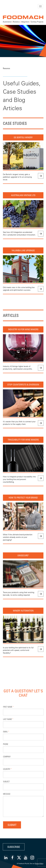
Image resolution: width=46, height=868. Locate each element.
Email (6, 732)
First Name (8, 707)
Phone (6, 744)
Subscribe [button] (14, 847)
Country (7, 769)
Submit (12, 825)
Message (7, 794)
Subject (6, 781)
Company (7, 757)
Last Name (8, 719)
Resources (6, 68)
